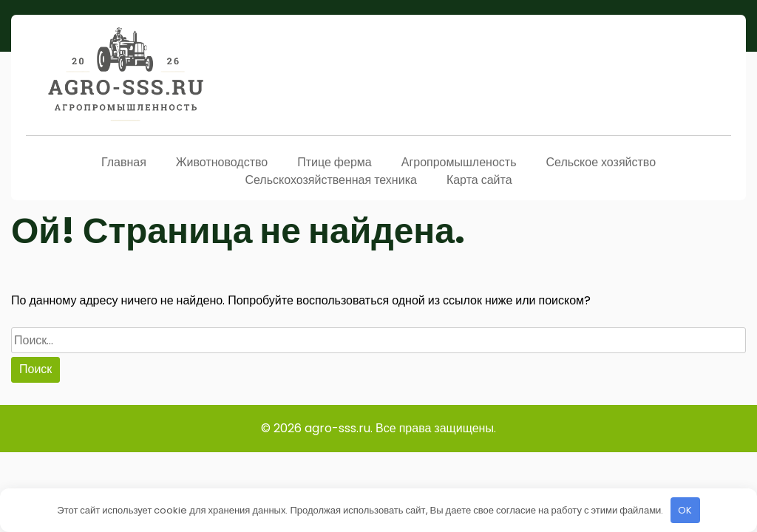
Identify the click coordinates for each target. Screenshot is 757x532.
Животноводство (222, 162)
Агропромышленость (459, 162)
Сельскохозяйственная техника (330, 180)
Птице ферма (335, 162)
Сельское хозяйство (601, 162)
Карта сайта (479, 180)
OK (685, 510)
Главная (124, 162)
